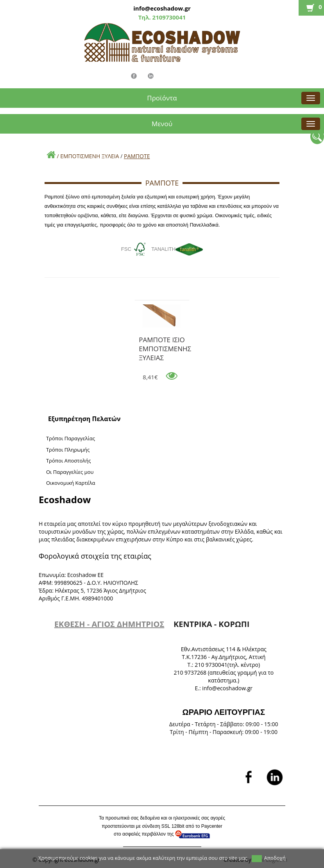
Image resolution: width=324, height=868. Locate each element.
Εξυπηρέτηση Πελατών (84, 419)
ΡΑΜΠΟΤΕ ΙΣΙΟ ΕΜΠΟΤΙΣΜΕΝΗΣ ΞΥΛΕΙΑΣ (165, 341)
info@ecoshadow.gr (162, 8)
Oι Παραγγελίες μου (70, 472)
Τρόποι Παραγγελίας (71, 438)
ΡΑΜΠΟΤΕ (137, 156)
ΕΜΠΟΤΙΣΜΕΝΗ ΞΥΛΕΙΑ (90, 156)
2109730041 (168, 17)
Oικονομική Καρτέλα (71, 483)
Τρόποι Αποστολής (69, 461)
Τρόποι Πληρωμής (68, 450)
